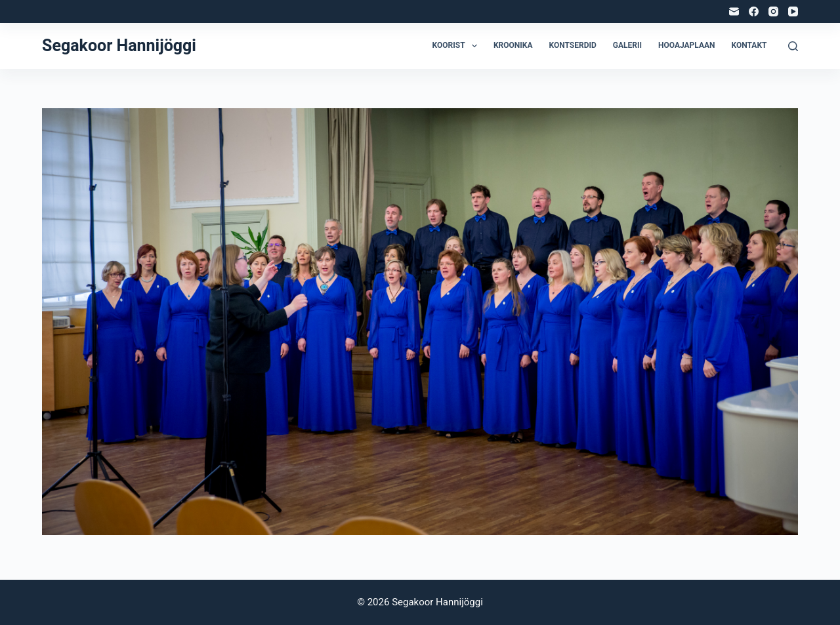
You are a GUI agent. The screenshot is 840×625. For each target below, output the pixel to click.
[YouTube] (793, 11)
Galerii (627, 45)
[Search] (793, 46)
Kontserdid (573, 45)
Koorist (457, 46)
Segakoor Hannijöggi (119, 46)
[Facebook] (754, 11)
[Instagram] (773, 11)
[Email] (734, 11)
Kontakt (749, 45)
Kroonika (513, 45)
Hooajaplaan (687, 45)
